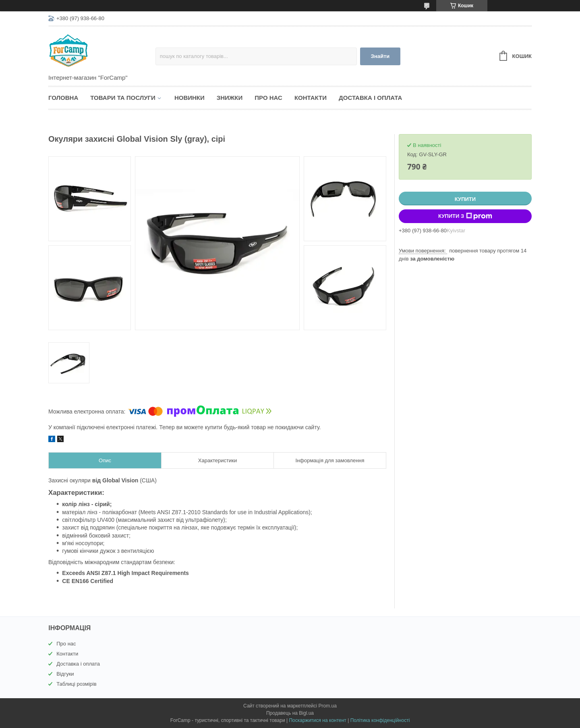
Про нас (268, 98)
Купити (465, 199)
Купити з (465, 216)
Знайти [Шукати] (380, 56)
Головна (63, 98)
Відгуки (65, 674)
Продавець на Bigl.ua (290, 713)
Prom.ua (328, 706)
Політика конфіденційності (380, 720)
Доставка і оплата (370, 98)
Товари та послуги (123, 98)
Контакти (311, 98)
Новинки (190, 98)
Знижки (230, 98)
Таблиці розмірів (76, 684)
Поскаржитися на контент (317, 720)
